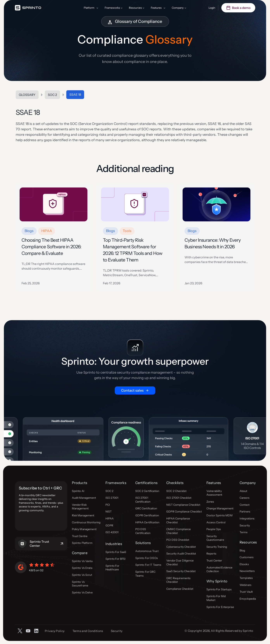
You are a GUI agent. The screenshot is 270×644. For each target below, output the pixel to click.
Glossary (27, 95)
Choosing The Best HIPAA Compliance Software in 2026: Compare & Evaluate (51, 247)
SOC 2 (52, 95)
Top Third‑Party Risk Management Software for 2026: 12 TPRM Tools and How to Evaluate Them (133, 250)
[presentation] (54, 204)
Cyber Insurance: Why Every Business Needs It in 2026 (213, 243)
